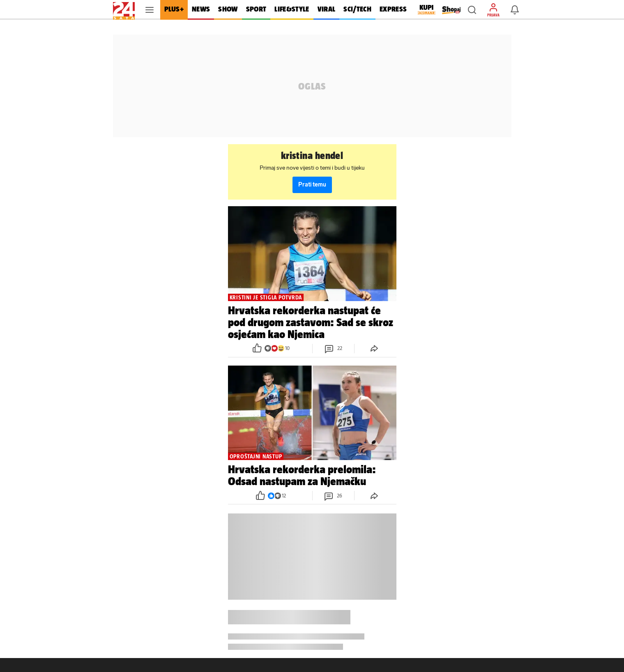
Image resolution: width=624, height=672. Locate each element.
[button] (472, 10)
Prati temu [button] (312, 185)
